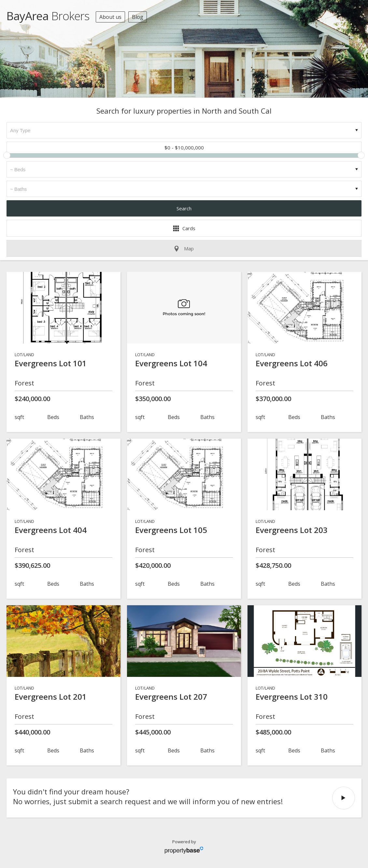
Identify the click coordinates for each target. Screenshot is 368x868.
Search (184, 208)
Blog (138, 17)
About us (110, 17)
